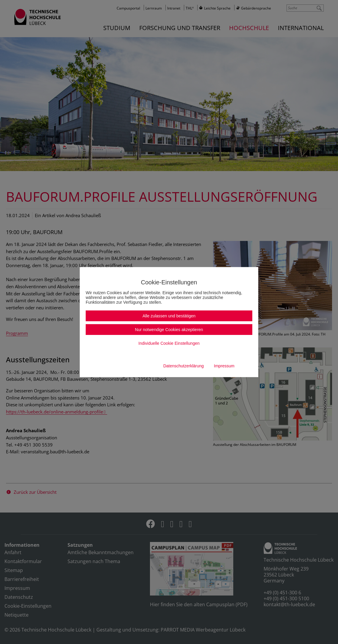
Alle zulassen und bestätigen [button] (169, 316)
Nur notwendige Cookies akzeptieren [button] (169, 330)
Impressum (224, 366)
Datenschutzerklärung (184, 366)
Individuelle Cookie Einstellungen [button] (169, 343)
